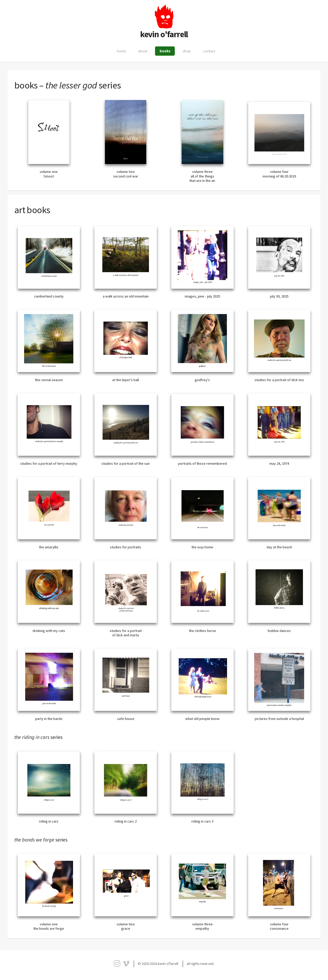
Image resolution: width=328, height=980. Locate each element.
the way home (202, 547)
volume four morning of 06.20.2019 (279, 174)
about (143, 51)
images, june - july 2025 (202, 296)
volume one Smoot (49, 174)
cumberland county (49, 296)
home (121, 51)
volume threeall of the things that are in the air (202, 176)
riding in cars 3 (202, 821)
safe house (126, 719)
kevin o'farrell (164, 34)
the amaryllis (49, 547)
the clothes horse (202, 631)
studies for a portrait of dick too (279, 380)
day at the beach (279, 547)
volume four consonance (279, 926)
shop (187, 51)
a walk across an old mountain (126, 296)
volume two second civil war (126, 174)
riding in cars (49, 821)
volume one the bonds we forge (49, 926)
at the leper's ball (126, 380)
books (165, 51)
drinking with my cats (49, 631)
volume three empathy (202, 926)
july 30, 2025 (279, 296)
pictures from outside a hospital (279, 719)
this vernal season (49, 380)
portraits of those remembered (202, 463)
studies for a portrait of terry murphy (49, 463)
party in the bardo (49, 719)
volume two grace (126, 926)
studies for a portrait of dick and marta (126, 633)
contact (209, 51)
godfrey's (202, 380)
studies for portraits (126, 547)
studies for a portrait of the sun (126, 463)
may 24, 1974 (279, 463)
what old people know (202, 719)
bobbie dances (279, 631)
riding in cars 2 (126, 821)
